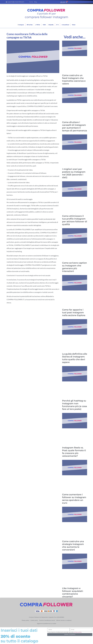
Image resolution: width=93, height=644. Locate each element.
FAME (44, 25)
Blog (36, 2)
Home (31, 2)
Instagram (21, 25)
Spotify (51, 25)
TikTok (38, 25)
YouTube (30, 25)
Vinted (74, 25)
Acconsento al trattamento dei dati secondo (65, 632)
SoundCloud (65, 25)
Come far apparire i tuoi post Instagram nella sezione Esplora (74, 313)
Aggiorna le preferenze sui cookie (47, 624)
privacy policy (78, 632)
